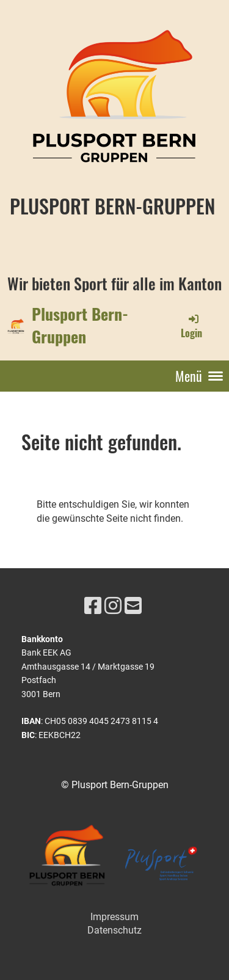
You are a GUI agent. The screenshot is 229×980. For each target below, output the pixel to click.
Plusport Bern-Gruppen (80, 326)
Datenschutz (114, 930)
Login (191, 326)
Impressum (114, 917)
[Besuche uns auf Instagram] (113, 606)
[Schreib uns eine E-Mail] (133, 606)
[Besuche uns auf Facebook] (93, 606)
